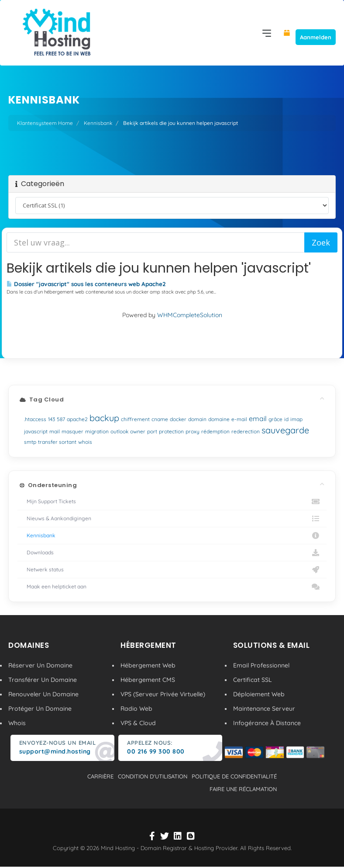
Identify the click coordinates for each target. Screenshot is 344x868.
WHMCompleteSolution (190, 315)
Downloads (172, 553)
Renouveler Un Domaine (43, 694)
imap (296, 419)
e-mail (239, 419)
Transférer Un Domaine (43, 680)
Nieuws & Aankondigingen (172, 519)
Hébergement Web (148, 665)
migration (97, 431)
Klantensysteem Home (45, 123)
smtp (30, 442)
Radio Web (136, 709)
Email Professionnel (261, 665)
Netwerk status (172, 570)
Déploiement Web (259, 694)
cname (160, 419)
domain (197, 419)
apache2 (77, 419)
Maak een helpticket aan (172, 587)
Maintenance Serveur (264, 709)
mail (55, 431)
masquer (72, 431)
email (258, 418)
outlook (119, 431)
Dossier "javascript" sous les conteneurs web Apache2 (86, 284)
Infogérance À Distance (267, 723)
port (152, 431)
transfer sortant (57, 442)
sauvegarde (285, 430)
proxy (193, 431)
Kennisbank (98, 123)
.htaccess (35, 419)
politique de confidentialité (234, 776)
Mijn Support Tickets (172, 501)
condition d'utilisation (153, 776)
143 (52, 419)
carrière (100, 776)
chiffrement (135, 419)
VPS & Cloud (138, 723)
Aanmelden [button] (316, 37)
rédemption (215, 431)
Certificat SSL (253, 680)
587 (61, 419)
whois (85, 442)
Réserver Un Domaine (40, 665)
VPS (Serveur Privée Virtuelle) (163, 694)
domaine (219, 419)
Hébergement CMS (148, 680)
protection (171, 431)
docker (178, 419)
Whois (17, 723)
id (286, 419)
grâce (275, 419)
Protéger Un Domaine (40, 709)
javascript (36, 431)
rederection (246, 431)
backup (104, 418)
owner (138, 431)
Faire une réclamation (243, 789)
